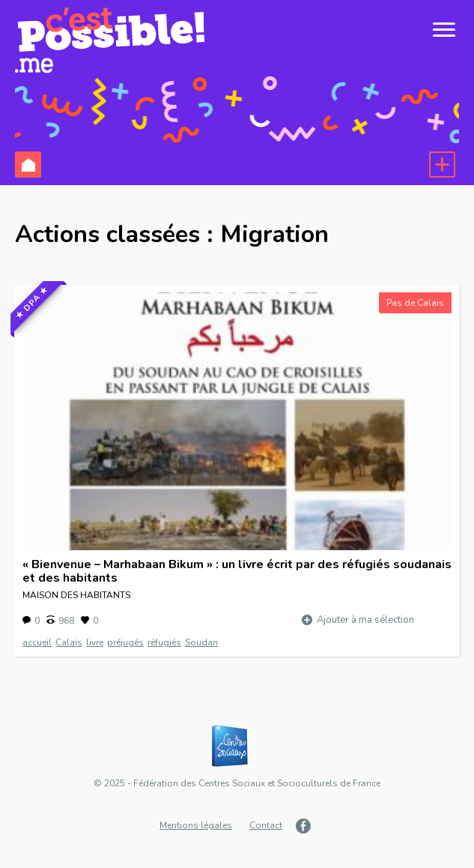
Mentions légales (196, 825)
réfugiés (164, 642)
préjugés (125, 642)
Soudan (201, 642)
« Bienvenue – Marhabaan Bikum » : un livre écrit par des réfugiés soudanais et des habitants (237, 571)
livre (95, 642)
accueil (37, 642)
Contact (266, 825)
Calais (69, 642)
